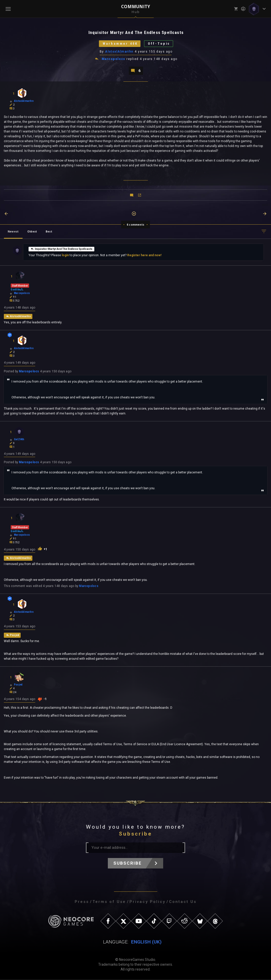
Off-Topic (160, 44)
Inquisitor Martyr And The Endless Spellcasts (61, 249)
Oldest (32, 232)
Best (49, 232)
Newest (13, 232)
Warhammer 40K (120, 44)
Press (82, 902)
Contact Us (183, 902)
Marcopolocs (114, 59)
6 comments (135, 225)
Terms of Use (109, 902)
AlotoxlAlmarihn (119, 52)
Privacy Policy (147, 902)
